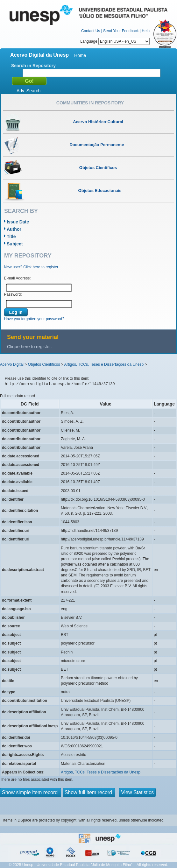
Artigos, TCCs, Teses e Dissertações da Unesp (104, 364)
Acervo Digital (12, 364)
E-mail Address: (18, 278)
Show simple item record (31, 792)
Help (146, 31)
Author (14, 229)
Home (80, 55)
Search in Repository (33, 66)
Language (115, 41)
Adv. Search (28, 91)
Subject (15, 244)
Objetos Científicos (44, 364)
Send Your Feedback (121, 31)
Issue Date (18, 222)
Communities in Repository (90, 103)
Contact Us (91, 31)
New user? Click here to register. (32, 267)
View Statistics (137, 792)
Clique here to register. (29, 347)
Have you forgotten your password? (34, 319)
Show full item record (89, 792)
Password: (13, 294)
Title (11, 236)
